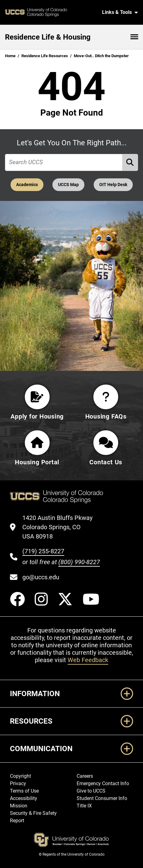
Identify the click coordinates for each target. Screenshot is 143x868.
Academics (27, 185)
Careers (85, 776)
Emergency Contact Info (103, 783)
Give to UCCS (91, 791)
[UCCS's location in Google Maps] (61, 527)
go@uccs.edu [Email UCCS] (41, 577)
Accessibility (24, 798)
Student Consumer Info (102, 798)
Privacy (18, 783)
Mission (19, 806)
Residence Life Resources (45, 56)
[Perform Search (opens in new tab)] (130, 162)
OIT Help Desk (113, 185)
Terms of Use (24, 791)
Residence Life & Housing (48, 37)
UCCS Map (68, 185)
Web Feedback (88, 660)
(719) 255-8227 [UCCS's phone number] (43, 551)
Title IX (84, 806)
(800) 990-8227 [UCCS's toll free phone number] (79, 562)
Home (10, 56)
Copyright (20, 776)
